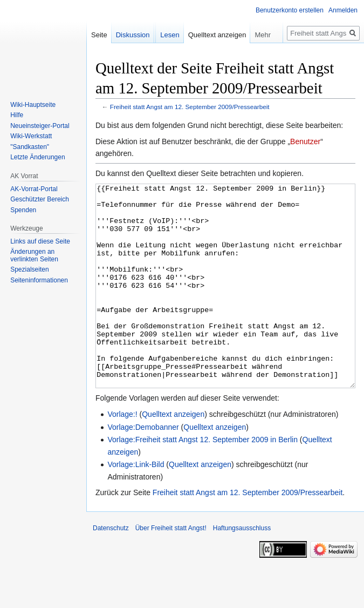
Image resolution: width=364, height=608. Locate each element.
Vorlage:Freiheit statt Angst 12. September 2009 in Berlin (202, 480)
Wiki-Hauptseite (33, 105)
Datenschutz (111, 569)
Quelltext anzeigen (173, 455)
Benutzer (305, 141)
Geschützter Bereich (40, 199)
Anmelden (343, 10)
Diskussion (133, 35)
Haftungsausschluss (242, 569)
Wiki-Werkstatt (31, 136)
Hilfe (17, 115)
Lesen (170, 35)
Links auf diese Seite (40, 241)
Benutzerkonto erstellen (290, 10)
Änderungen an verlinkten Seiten (34, 255)
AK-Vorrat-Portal (34, 189)
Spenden (23, 210)
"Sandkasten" (30, 147)
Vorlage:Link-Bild (136, 505)
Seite (99, 35)
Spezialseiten (29, 269)
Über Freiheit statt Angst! (171, 569)
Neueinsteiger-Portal (40, 126)
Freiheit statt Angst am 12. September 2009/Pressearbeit (190, 107)
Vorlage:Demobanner (143, 468)
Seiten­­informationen (39, 280)
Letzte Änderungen (37, 157)
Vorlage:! (122, 455)
